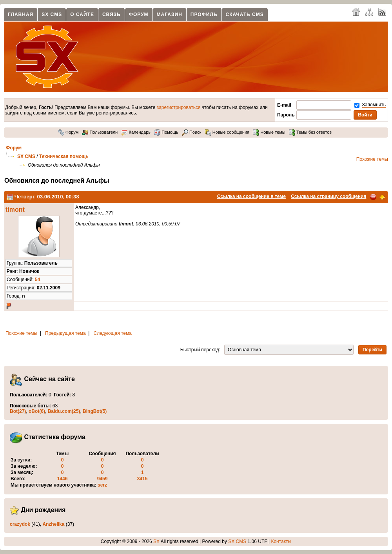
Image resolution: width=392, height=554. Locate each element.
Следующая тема (113, 333)
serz (102, 485)
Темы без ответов (310, 132)
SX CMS (52, 15)
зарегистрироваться (179, 107)
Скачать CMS (245, 15)
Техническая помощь (64, 156)
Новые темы (269, 132)
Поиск (192, 132)
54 (37, 280)
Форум (139, 15)
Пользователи (100, 132)
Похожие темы (372, 159)
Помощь (166, 132)
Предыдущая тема (65, 333)
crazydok (20, 524)
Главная (21, 15)
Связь (112, 15)
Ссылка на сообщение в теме (251, 196)
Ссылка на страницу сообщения (328, 196)
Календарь (136, 132)
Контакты (281, 541)
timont (15, 210)
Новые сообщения (227, 132)
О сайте (82, 15)
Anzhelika (53, 524)
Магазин (170, 15)
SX (156, 541)
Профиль (204, 15)
